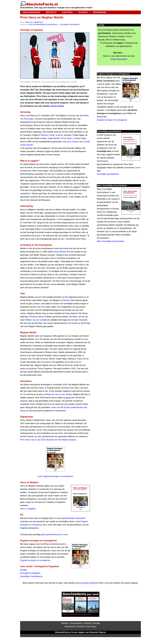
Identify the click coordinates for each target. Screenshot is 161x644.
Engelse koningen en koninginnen (35, 560)
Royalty (51, 12)
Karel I (70, 138)
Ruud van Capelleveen (34, 22)
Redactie (81, 627)
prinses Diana (57, 106)
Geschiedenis (31, 12)
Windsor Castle (48, 135)
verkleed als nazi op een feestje (58, 394)
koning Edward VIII (61, 252)
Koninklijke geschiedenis (108, 174)
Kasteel (68, 12)
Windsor (66, 300)
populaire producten (89, 583)
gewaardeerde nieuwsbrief (73, 518)
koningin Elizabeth (79, 320)
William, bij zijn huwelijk (36, 320)
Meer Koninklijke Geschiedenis (111, 241)
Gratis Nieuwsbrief (119, 59)
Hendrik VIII (58, 138)
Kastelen (88, 623)
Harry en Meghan (28, 509)
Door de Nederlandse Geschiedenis (43, 24)
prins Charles (73, 142)
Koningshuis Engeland (30, 573)
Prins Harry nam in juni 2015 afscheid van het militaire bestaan (48, 440)
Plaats (83, 12)
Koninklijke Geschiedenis (70, 24)
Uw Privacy (91, 627)
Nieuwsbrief (70, 627)
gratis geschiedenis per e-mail (54, 534)
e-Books (65, 623)
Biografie (100, 12)
